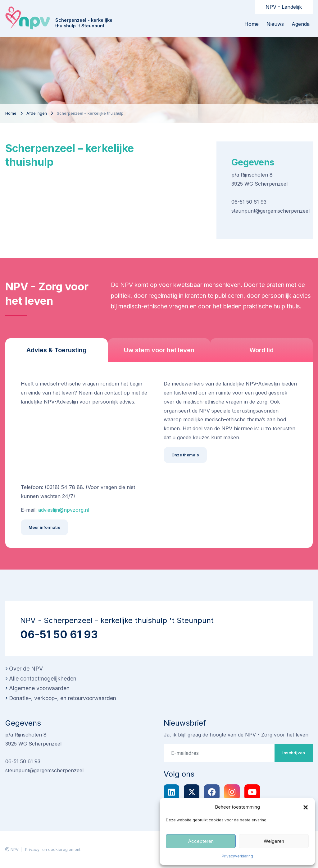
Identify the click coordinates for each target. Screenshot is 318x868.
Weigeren (274, 841)
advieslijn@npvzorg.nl (64, 510)
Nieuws (275, 24)
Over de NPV (26, 669)
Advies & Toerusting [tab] (57, 350)
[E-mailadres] (219, 753)
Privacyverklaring (237, 856)
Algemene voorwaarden (39, 688)
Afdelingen (37, 113)
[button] (306, 807)
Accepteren (201, 841)
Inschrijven (294, 753)
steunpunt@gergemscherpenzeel (270, 211)
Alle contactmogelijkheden (43, 679)
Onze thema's (185, 455)
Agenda (301, 24)
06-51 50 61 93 (249, 202)
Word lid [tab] (261, 350)
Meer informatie (44, 527)
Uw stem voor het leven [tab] (159, 350)
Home (252, 24)
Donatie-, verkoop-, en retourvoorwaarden (63, 698)
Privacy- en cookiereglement (53, 850)
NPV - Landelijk (284, 7)
